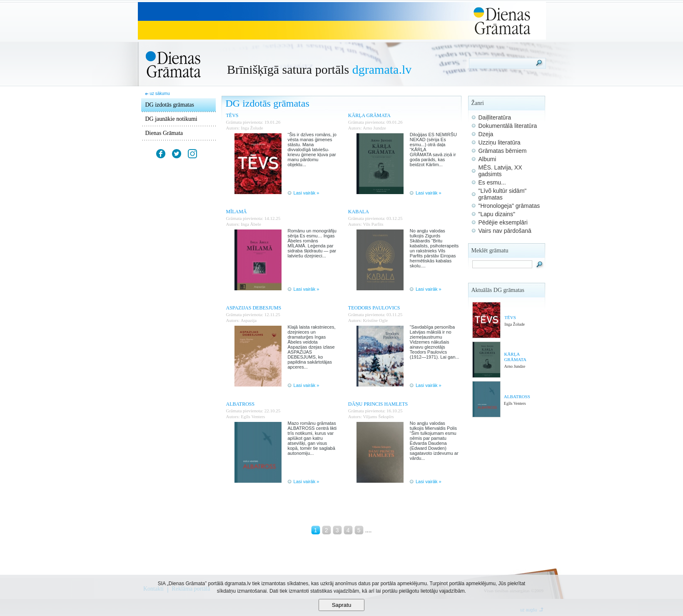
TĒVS (510, 317)
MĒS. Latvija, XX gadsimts (500, 171)
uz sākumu (160, 94)
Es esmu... (492, 182)
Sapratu (342, 605)
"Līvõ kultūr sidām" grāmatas (503, 194)
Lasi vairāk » (307, 193)
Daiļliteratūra (495, 117)
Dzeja (486, 134)
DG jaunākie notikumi (171, 119)
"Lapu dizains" (497, 214)
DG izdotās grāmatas (170, 105)
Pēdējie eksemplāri (503, 222)
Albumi (487, 159)
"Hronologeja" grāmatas (509, 206)
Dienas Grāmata (164, 133)
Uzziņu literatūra (500, 142)
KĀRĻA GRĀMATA (515, 357)
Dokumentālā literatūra (508, 126)
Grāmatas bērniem (503, 151)
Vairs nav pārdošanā (505, 231)
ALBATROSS (517, 397)
